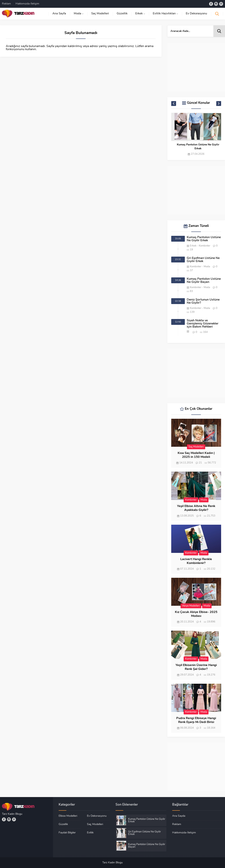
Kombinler (205, 246)
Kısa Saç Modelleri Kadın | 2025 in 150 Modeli (196, 455)
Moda (207, 267)
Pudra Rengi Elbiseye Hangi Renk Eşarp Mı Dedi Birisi (196, 720)
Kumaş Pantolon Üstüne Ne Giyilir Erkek (198, 147)
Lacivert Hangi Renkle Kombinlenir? (196, 561)
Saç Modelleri (196, 447)
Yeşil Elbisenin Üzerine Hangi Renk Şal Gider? (196, 667)
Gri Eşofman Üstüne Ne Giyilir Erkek (203, 260)
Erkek (193, 246)
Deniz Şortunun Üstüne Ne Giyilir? (203, 301)
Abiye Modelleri (191, 606)
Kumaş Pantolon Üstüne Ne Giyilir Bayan (204, 281)
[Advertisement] (196, 67)
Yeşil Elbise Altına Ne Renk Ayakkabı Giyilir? (196, 508)
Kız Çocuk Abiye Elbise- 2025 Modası (196, 614)
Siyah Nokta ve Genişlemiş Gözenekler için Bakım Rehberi (203, 324)
